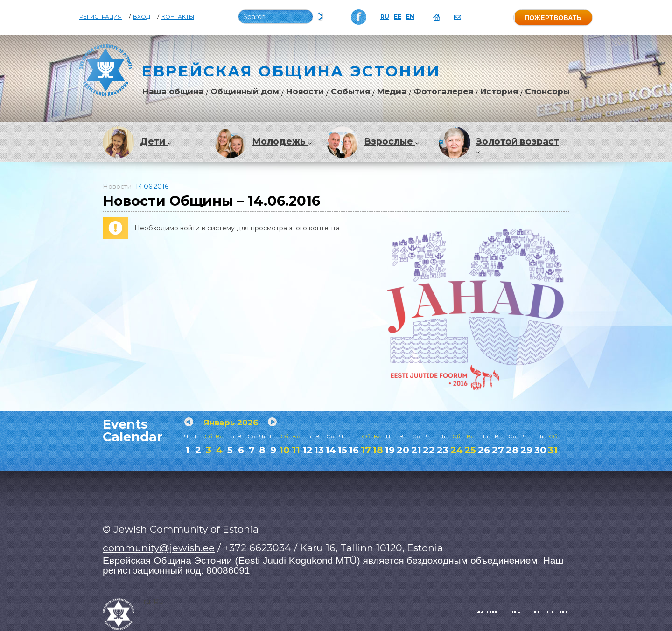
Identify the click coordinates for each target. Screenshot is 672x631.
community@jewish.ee (159, 548)
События (350, 92)
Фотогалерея (443, 92)
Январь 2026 (231, 423)
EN (410, 17)
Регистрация (101, 17)
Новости (305, 92)
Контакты (178, 17)
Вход (142, 17)
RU (385, 17)
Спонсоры (547, 92)
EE (398, 17)
